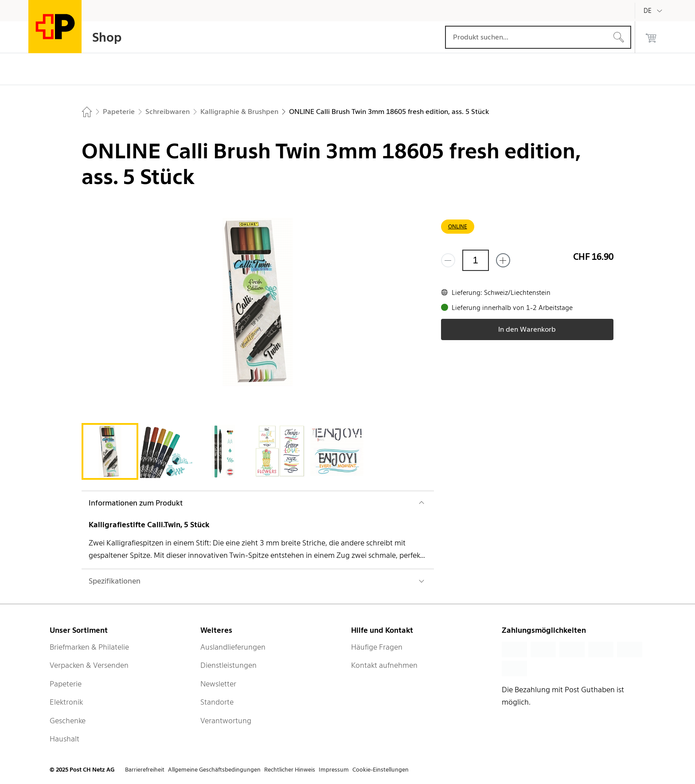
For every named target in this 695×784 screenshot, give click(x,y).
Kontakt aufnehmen (384, 665)
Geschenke (68, 721)
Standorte (217, 702)
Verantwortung (226, 721)
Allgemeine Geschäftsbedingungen (214, 770)
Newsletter (218, 684)
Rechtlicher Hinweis (290, 770)
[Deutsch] (654, 11)
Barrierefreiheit (145, 770)
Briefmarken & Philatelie (89, 647)
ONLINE (458, 226)
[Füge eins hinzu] (503, 260)
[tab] (110, 451)
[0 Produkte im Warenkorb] (651, 37)
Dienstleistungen (228, 665)
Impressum (334, 770)
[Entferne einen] (448, 260)
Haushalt (64, 739)
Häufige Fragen (377, 647)
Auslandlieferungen (233, 647)
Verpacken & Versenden (89, 665)
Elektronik (66, 702)
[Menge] (476, 260)
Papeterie (66, 684)
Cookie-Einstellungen (381, 770)
